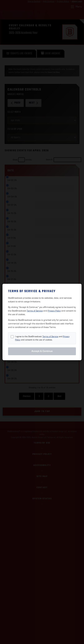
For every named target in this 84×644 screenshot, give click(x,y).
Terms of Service (35, 311)
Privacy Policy (54, 311)
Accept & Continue (42, 351)
